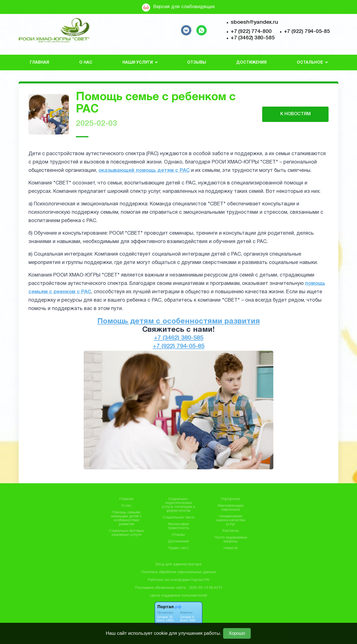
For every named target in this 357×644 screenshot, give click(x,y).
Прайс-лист (178, 548)
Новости (231, 548)
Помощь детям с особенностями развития (179, 321)
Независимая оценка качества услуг (231, 520)
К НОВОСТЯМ (296, 114)
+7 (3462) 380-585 (253, 38)
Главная (39, 63)
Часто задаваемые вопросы (231, 540)
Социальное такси (178, 518)
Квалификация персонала (231, 508)
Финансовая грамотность (178, 526)
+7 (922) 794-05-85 (307, 32)
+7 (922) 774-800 (251, 32)
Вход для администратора (178, 564)
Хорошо (237, 633)
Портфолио (231, 499)
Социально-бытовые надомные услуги (126, 533)
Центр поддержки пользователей (178, 596)
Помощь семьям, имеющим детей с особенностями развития (126, 518)
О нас (86, 63)
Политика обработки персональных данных (178, 572)
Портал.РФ (200, 580)
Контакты (231, 531)
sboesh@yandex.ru (254, 22)
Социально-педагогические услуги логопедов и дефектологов (178, 505)
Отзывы (197, 63)
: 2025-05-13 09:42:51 (205, 588)
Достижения (251, 63)
